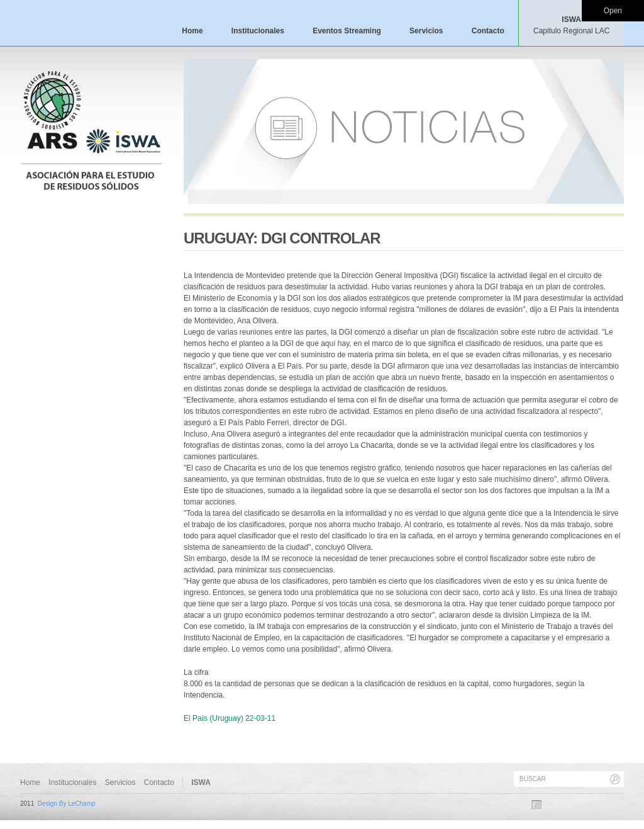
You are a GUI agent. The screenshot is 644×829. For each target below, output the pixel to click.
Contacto (488, 31)
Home (192, 31)
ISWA (571, 25)
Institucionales (258, 31)
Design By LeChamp (67, 804)
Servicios (426, 31)
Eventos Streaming (347, 31)
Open (613, 11)
